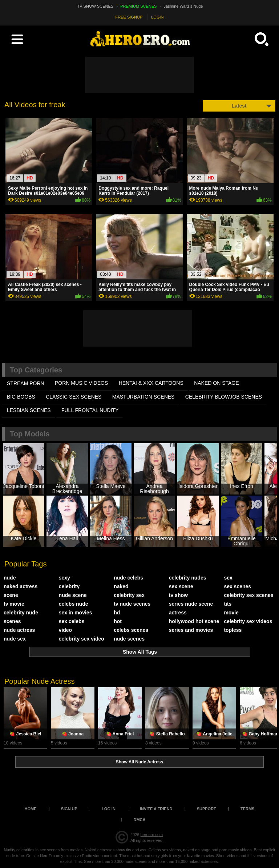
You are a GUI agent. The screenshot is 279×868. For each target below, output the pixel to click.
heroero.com (151, 835)
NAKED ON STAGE (216, 383)
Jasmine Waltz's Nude (183, 6)
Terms (248, 809)
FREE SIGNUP (129, 17)
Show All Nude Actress (139, 762)
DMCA (140, 820)
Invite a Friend (156, 809)
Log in (109, 809)
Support (207, 809)
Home (31, 809)
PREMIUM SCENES (138, 6)
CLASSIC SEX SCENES (74, 397)
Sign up (69, 809)
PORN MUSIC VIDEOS (81, 383)
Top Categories (36, 370)
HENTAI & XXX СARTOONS (151, 383)
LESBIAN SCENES (29, 410)
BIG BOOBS (21, 397)
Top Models (30, 434)
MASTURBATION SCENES (143, 397)
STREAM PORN (26, 383)
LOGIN (157, 17)
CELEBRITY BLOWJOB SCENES (224, 397)
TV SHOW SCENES (96, 6)
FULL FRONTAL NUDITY (90, 410)
